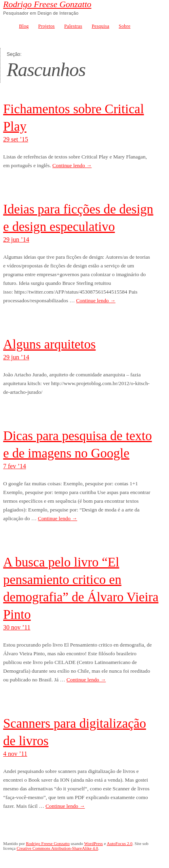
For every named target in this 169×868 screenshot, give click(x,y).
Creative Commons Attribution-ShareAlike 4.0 (57, 848)
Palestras (73, 26)
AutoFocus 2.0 (120, 843)
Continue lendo (72, 165)
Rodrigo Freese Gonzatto (47, 4)
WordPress (94, 843)
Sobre (125, 26)
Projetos (47, 26)
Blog (24, 26)
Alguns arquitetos (49, 344)
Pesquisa (101, 26)
